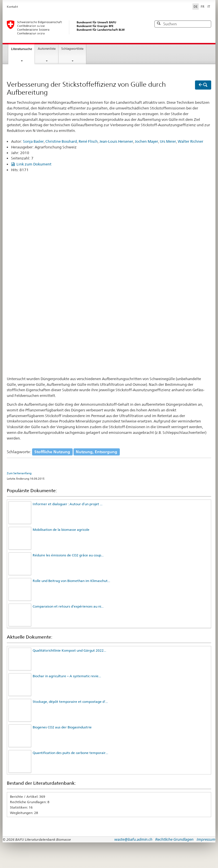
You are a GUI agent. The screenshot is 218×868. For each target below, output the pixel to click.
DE (196, 6)
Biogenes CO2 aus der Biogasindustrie (62, 727)
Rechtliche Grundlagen (174, 839)
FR (203, 7)
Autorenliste (47, 49)
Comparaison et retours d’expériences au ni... (68, 606)
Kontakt (12, 7)
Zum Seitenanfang (19, 473)
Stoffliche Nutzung (52, 452)
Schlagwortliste (72, 49)
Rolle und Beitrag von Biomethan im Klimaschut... (71, 581)
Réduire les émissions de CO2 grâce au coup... (68, 555)
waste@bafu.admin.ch (133, 839)
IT (209, 7)
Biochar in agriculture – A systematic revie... (67, 676)
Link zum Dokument (34, 164)
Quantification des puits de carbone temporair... (70, 753)
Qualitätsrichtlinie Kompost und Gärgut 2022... (69, 650)
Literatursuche (22, 49)
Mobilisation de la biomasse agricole (61, 530)
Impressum (206, 839)
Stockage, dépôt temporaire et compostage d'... (70, 702)
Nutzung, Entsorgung (97, 452)
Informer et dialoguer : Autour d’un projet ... (68, 504)
